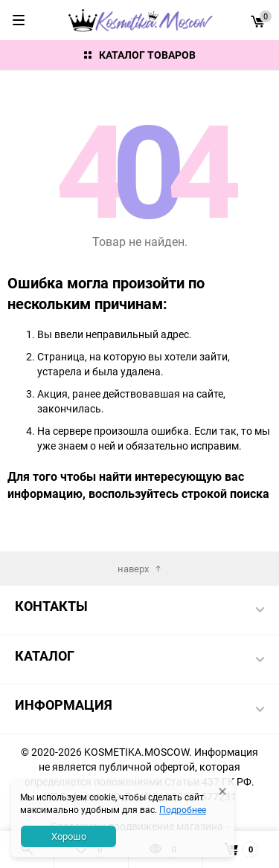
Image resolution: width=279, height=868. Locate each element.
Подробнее (183, 809)
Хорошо (69, 836)
